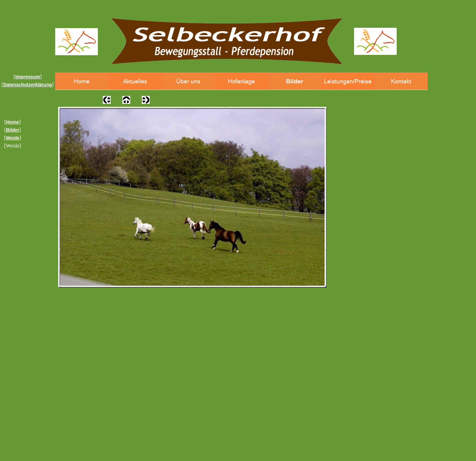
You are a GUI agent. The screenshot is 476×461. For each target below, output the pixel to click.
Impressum (28, 77)
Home (13, 122)
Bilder (13, 130)
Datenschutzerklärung (28, 85)
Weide (13, 138)
